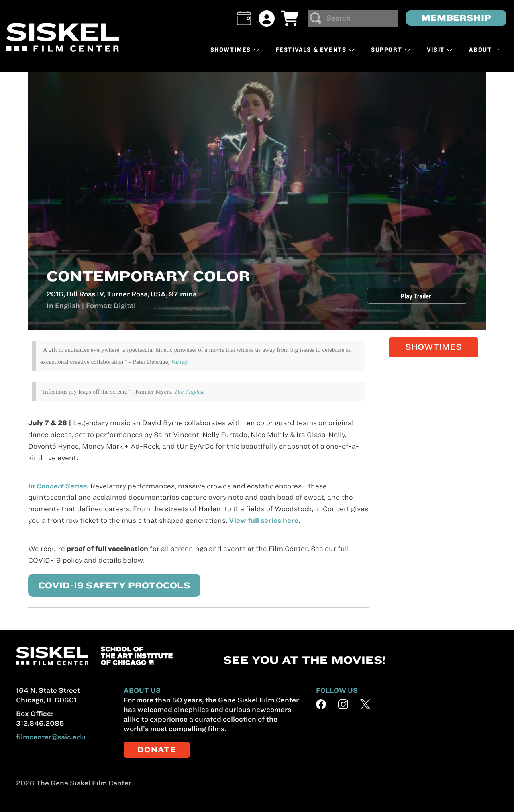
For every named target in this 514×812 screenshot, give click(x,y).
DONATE (157, 750)
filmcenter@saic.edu (51, 737)
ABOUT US (142, 690)
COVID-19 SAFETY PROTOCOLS (105, 585)
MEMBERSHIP (456, 18)
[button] (244, 18)
